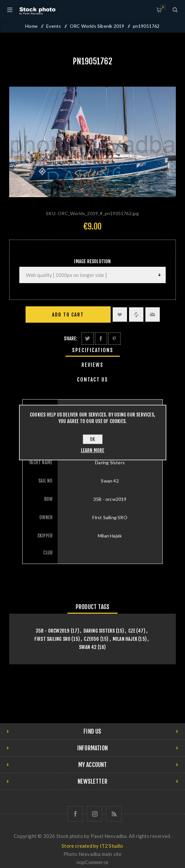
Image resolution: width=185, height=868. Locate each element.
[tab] (92, 350)
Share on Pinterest (114, 339)
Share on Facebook (101, 339)
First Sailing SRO (52, 639)
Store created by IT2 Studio (92, 846)
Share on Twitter (88, 339)
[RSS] (114, 814)
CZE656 (91, 639)
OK (92, 439)
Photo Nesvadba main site (93, 854)
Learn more (93, 450)
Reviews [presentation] (92, 365)
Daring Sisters (99, 631)
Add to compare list (136, 315)
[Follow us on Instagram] (94, 814)
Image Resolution (92, 261)
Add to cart (68, 315)
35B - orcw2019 (53, 631)
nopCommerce (92, 862)
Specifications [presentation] (93, 350)
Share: (71, 339)
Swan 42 (88, 647)
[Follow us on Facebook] (75, 814)
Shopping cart (163, 7)
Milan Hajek (125, 639)
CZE (132, 631)
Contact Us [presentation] (92, 380)
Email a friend (153, 315)
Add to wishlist (120, 315)
